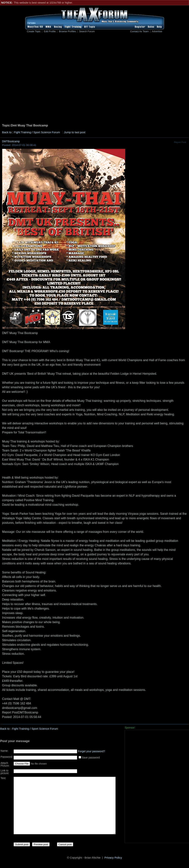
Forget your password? (91, 750)
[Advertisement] (43, 79)
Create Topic (34, 31)
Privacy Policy (113, 858)
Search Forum (87, 31)
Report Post (180, 142)
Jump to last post (75, 132)
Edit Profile (50, 31)
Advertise (157, 31)
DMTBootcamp (11, 141)
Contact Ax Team (139, 31)
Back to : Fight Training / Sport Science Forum (31, 132)
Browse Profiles (67, 31)
